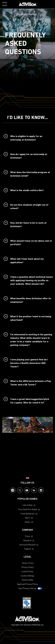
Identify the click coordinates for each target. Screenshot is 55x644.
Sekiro (28, 522)
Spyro (27, 518)
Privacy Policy (28, 567)
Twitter (20, 490)
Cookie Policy (27, 572)
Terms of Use (28, 563)
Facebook (13, 490)
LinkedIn (34, 490)
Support (28, 549)
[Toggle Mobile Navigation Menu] (5, 4)
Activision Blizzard (27, 545)
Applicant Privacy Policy (28, 584)
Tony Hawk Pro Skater (27, 510)
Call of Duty (28, 505)
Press (28, 536)
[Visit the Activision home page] (28, 4)
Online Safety (28, 580)
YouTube (27, 490)
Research (27, 541)
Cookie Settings (27, 576)
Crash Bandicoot (28, 514)
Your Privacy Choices (27, 589)
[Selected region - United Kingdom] (28, 478)
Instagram (41, 490)
